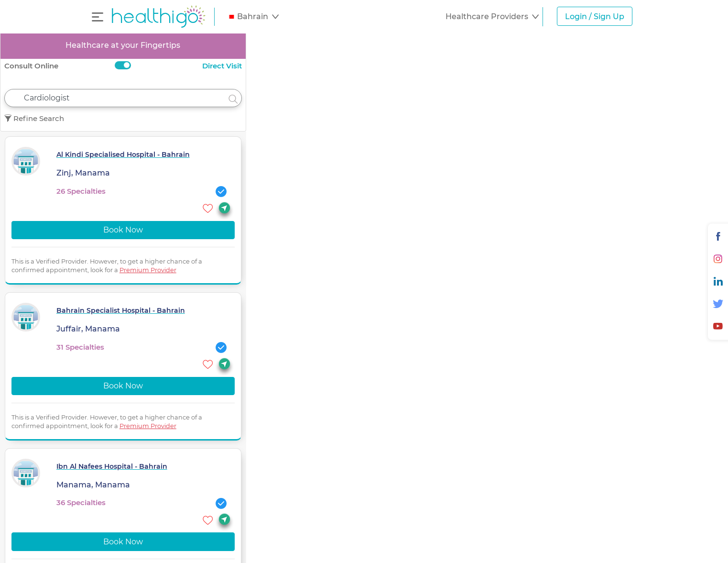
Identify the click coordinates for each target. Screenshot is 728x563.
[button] (253, 17)
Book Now (123, 230)
